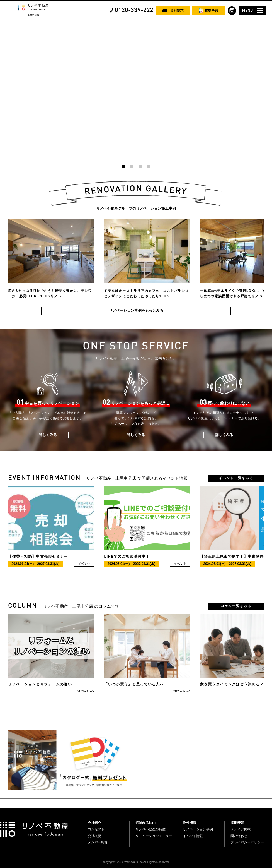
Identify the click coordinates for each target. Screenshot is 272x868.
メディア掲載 (241, 829)
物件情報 (190, 823)
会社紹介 (94, 823)
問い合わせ (239, 836)
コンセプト (96, 829)
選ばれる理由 (145, 823)
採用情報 (237, 823)
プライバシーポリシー (247, 842)
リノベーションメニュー (154, 836)
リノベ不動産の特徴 (150, 829)
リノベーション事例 (198, 829)
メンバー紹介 (98, 842)
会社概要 (94, 836)
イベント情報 (193, 836)
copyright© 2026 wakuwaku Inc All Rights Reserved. (136, 862)
